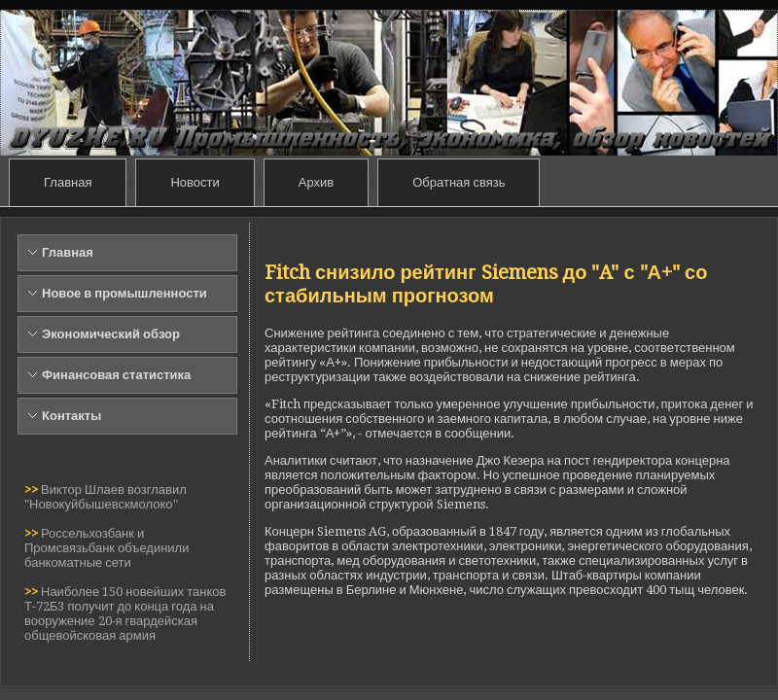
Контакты (71, 416)
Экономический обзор (111, 334)
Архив (316, 182)
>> (33, 490)
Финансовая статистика (116, 375)
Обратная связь (459, 182)
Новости (194, 182)
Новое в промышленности (124, 293)
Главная (68, 182)
